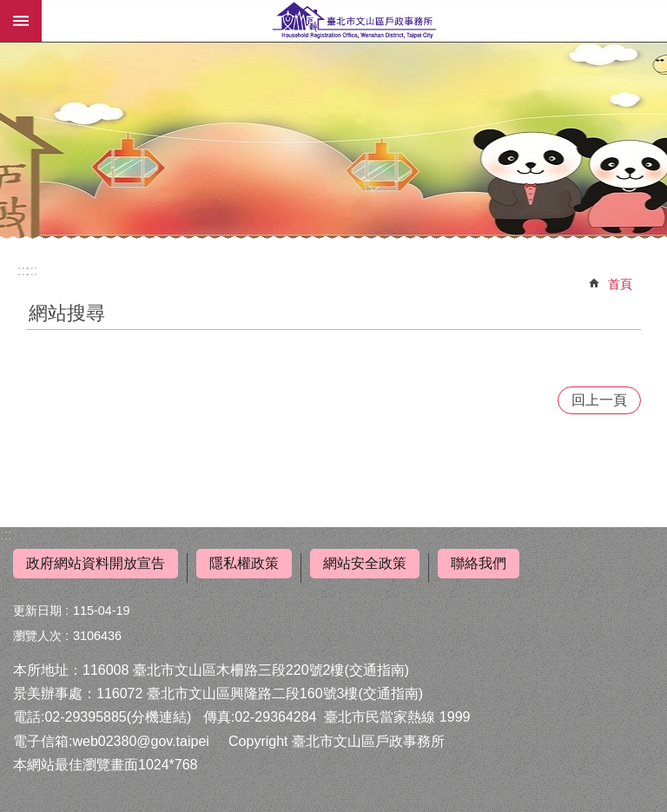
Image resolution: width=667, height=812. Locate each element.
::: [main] (32, 271)
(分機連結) (159, 717)
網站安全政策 (365, 563)
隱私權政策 (244, 563)
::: (6, 535)
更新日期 (37, 611)
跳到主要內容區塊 (9, 9)
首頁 (620, 284)
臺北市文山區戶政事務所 (354, 21)
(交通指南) (376, 670)
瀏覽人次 (37, 636)
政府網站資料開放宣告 (96, 563)
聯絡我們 (479, 563)
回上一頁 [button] (599, 400)
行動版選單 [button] (21, 21)
